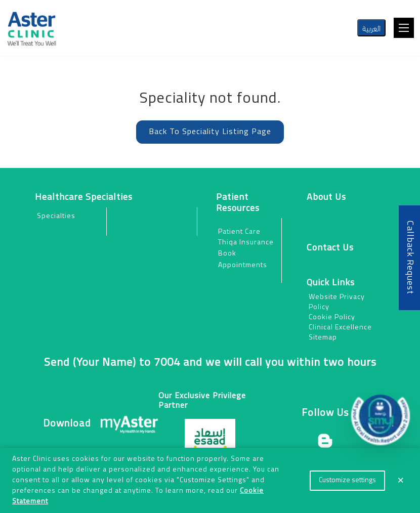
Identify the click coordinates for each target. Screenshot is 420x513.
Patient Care (239, 232)
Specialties (56, 216)
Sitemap (323, 338)
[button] (381, 416)
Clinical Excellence (340, 328)
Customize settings (347, 480)
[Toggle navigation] (404, 28)
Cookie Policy (332, 317)
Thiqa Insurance (246, 243)
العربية (371, 28)
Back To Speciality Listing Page (210, 132)
